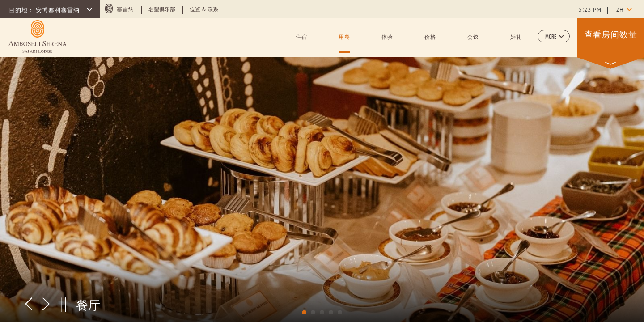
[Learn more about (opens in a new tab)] (38, 36)
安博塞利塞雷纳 (59, 11)
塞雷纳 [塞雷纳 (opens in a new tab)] (125, 10)
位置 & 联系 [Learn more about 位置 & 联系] (204, 10)
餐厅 (88, 304)
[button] (554, 36)
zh (620, 10)
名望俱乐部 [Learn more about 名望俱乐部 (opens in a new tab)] (162, 10)
